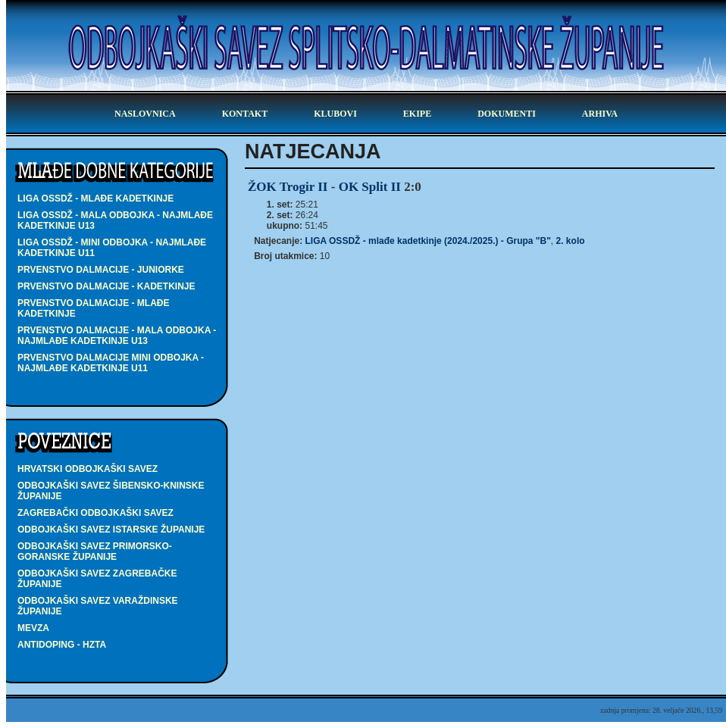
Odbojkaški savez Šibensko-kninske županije (111, 491)
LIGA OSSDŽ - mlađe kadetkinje (95, 198)
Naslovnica (145, 114)
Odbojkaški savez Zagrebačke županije (97, 579)
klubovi (335, 114)
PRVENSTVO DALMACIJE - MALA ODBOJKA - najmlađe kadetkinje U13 (117, 336)
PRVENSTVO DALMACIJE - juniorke (101, 270)
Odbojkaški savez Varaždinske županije (98, 606)
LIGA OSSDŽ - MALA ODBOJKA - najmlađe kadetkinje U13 (115, 220)
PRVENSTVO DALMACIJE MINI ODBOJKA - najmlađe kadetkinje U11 (111, 363)
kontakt (245, 114)
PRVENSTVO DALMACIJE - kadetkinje (106, 286)
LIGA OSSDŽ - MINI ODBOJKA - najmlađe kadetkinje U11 (112, 248)
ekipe (417, 114)
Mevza (33, 628)
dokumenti (507, 114)
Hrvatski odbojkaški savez (88, 469)
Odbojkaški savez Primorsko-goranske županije (95, 551)
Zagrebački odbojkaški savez (95, 513)
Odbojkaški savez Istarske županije (111, 530)
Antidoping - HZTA (62, 645)
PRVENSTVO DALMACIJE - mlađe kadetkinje (93, 308)
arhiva (600, 114)
